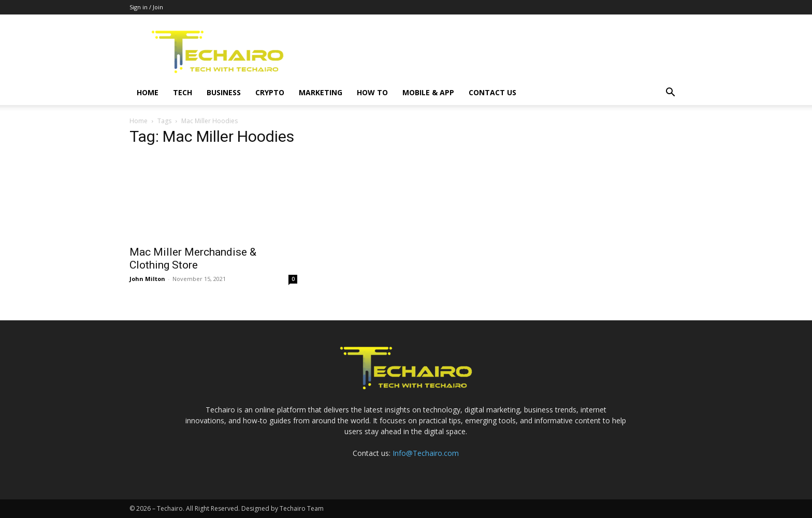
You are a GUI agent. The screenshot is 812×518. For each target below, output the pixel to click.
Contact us (492, 92)
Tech (183, 92)
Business (224, 92)
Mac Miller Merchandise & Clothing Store (193, 258)
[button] (670, 93)
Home (148, 92)
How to (372, 92)
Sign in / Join (146, 7)
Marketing (321, 92)
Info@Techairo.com (426, 453)
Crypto (270, 92)
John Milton (147, 279)
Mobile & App (428, 92)
